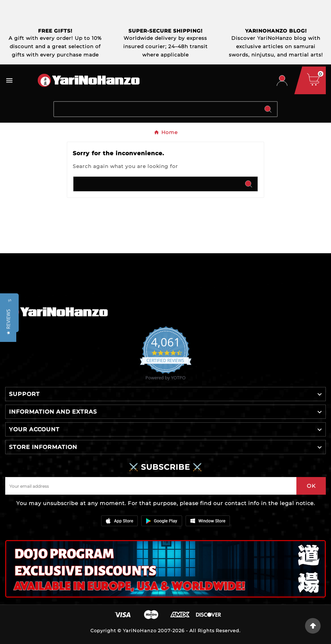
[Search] (156, 109)
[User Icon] (282, 81)
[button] (8, 322)
